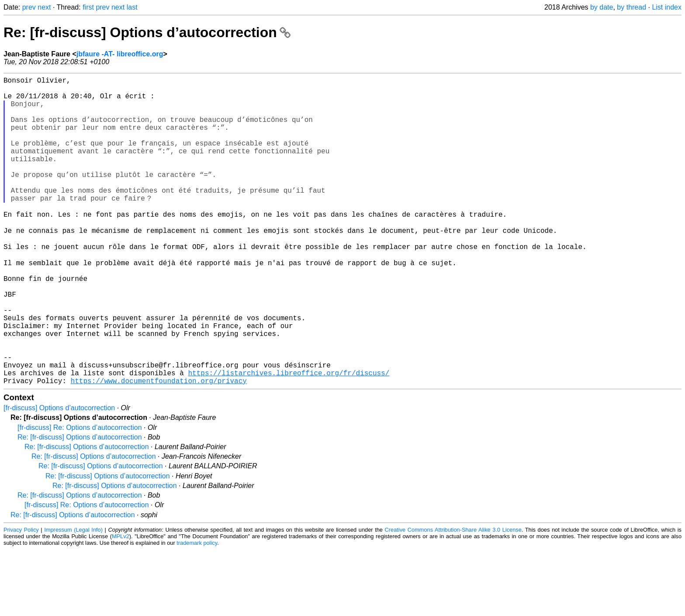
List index (667, 7)
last (132, 7)
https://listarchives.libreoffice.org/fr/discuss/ (289, 437)
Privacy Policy (21, 596)
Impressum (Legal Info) (73, 596)
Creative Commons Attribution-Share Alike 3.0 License (453, 596)
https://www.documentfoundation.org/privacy (159, 447)
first (88, 7)
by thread (631, 7)
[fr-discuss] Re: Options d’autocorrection (80, 494)
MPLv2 (121, 603)
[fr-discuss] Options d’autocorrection (59, 474)
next (44, 7)
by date (602, 7)
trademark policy (197, 609)
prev (29, 7)
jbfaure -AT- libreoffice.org (120, 54)
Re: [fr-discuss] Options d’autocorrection (147, 32)
